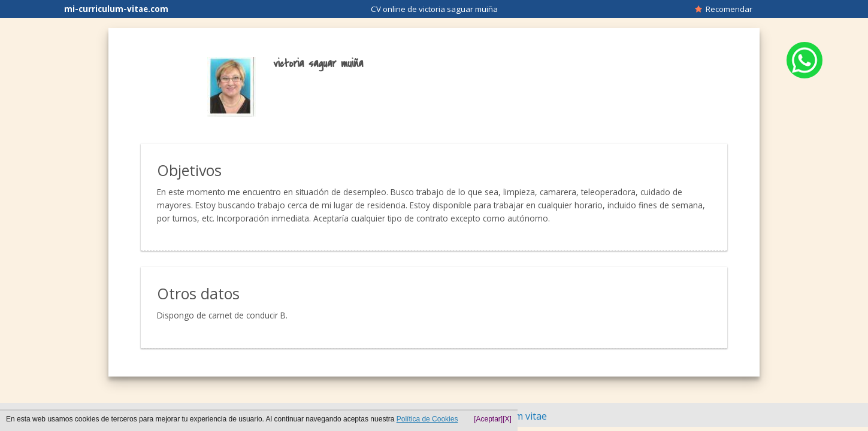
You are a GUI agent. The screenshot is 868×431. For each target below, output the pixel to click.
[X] (507, 419)
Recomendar (724, 9)
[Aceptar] (488, 419)
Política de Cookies (427, 419)
